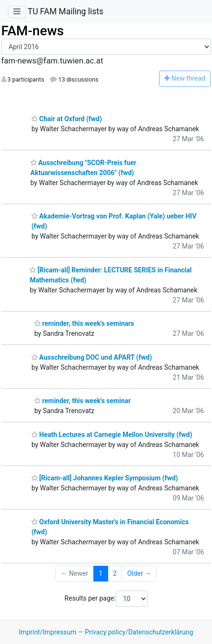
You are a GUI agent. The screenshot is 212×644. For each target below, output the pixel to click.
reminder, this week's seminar (82, 401)
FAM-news (33, 31)
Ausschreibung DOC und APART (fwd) (92, 357)
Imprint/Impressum (48, 632)
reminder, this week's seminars (84, 323)
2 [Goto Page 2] (115, 573)
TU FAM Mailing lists (66, 11)
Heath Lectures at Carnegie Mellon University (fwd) (112, 435)
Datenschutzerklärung (161, 632)
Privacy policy (105, 632)
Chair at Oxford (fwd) (67, 119)
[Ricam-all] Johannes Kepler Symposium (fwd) (105, 478)
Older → (139, 573)
